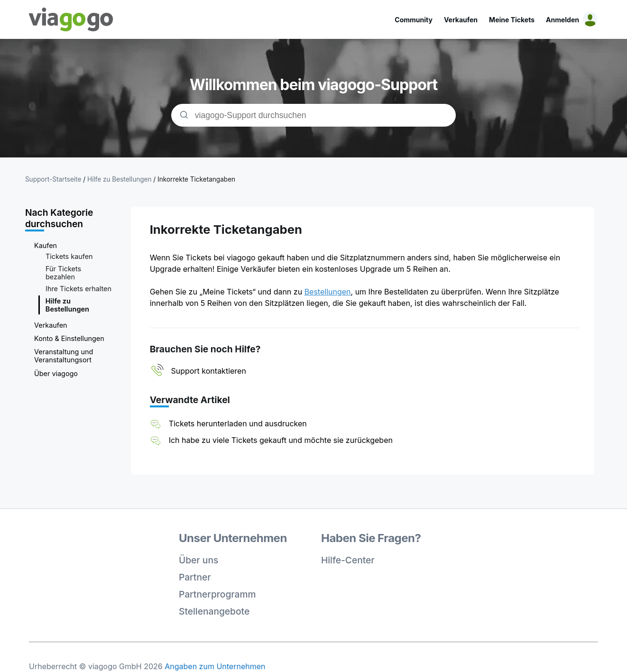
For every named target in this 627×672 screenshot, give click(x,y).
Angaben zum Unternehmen (215, 666)
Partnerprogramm (217, 594)
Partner (195, 577)
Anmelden (562, 20)
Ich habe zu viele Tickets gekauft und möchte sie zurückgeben (281, 440)
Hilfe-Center (348, 560)
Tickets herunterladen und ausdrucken (238, 423)
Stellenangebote (214, 611)
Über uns (198, 560)
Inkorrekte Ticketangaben (196, 179)
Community (414, 20)
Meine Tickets (512, 20)
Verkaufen (461, 20)
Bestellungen (328, 292)
